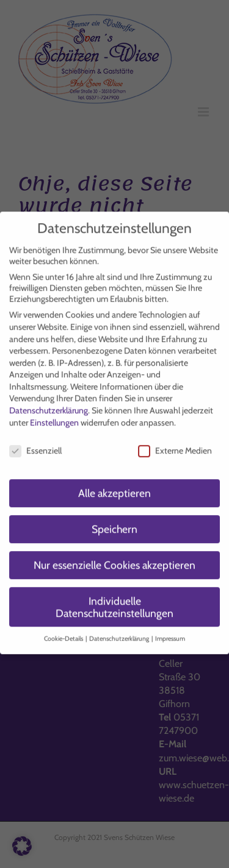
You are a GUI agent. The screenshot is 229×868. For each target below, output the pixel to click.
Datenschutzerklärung (49, 405)
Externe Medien (175, 446)
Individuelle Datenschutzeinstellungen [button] (114, 602)
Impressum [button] (170, 634)
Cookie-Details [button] (64, 634)
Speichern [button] (114, 524)
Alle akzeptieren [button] (114, 489)
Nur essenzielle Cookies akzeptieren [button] (114, 560)
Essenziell (35, 446)
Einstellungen (54, 418)
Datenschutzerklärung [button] (120, 634)
